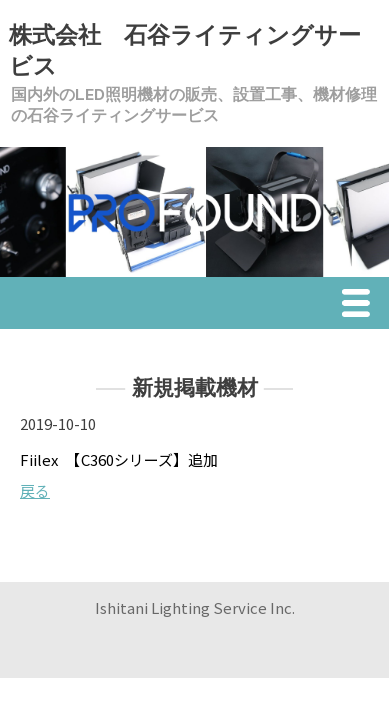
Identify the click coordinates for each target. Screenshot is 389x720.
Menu (361, 306)
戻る (35, 490)
